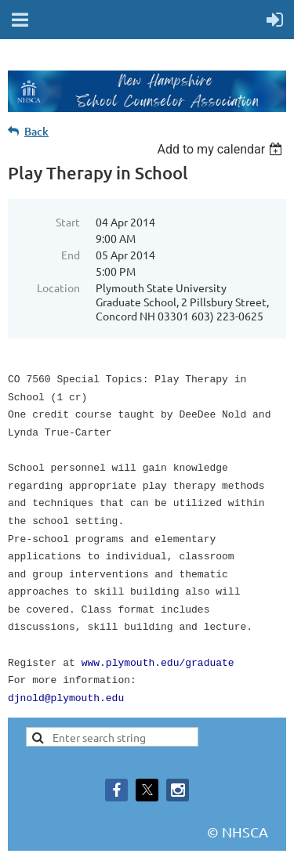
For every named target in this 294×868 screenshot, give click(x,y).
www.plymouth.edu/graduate (158, 637)
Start (68, 222)
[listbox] (221, 149)
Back (36, 131)
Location (58, 288)
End (71, 255)
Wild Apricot (144, 848)
